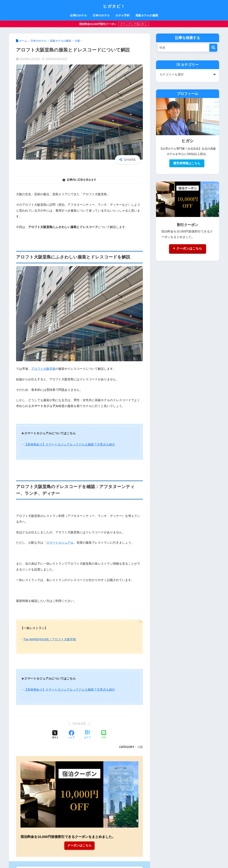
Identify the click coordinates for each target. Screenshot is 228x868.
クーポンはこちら (79, 845)
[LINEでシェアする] (104, 734)
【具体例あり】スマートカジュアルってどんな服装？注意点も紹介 (70, 444)
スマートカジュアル (60, 542)
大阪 (140, 747)
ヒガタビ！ (114, 6)
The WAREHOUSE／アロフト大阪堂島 (50, 639)
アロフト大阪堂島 (43, 369)
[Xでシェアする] (55, 734)
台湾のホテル (78, 15)
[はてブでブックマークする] (87, 734)
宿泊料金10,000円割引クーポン (98, 24)
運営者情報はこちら (187, 163)
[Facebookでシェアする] (71, 734)
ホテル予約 (123, 15)
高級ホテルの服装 (147, 15)
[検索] (213, 48)
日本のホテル (101, 15)
